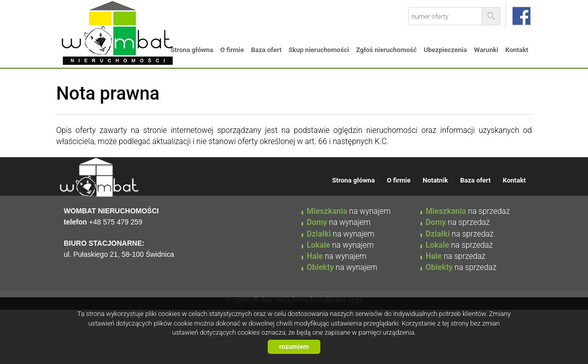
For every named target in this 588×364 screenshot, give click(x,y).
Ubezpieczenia (445, 50)
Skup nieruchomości (319, 50)
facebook (521, 16)
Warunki (486, 50)
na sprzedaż (468, 211)
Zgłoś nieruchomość (387, 50)
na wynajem (349, 211)
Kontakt (517, 50)
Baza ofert (266, 50)
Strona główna (192, 50)
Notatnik (435, 180)
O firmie (232, 50)
